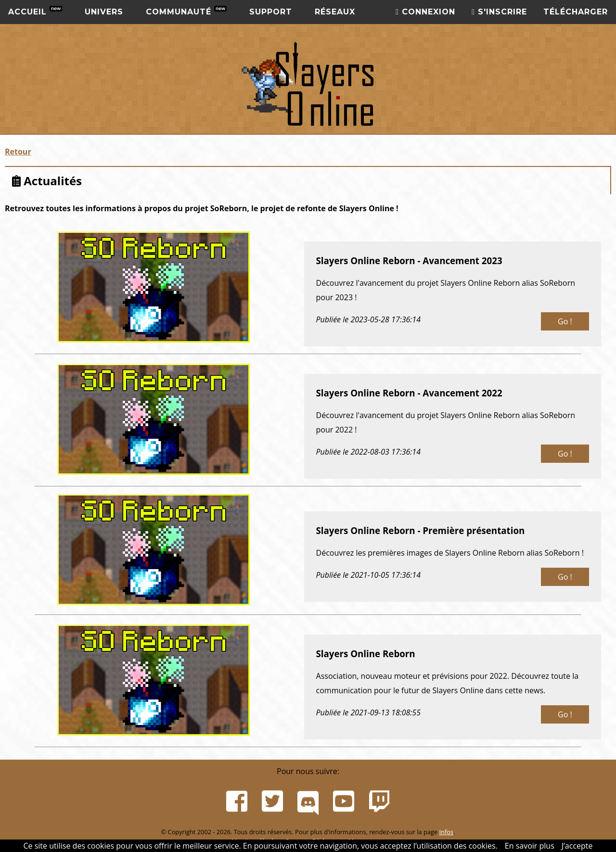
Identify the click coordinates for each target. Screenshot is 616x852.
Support (271, 12)
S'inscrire (499, 12)
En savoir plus (530, 846)
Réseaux (335, 12)
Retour (18, 152)
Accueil (35, 11)
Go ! (565, 321)
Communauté (186, 11)
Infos (446, 832)
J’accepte (577, 846)
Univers (104, 12)
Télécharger (576, 12)
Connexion (425, 12)
